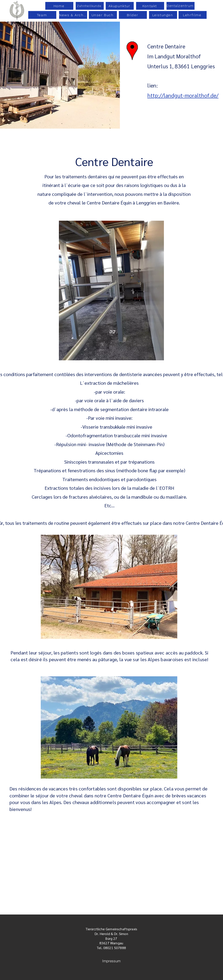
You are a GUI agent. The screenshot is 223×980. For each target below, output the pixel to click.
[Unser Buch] (103, 15)
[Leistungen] (163, 15)
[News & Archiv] (73, 15)
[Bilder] (133, 15)
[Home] (59, 6)
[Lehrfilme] (193, 15)
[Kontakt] (150, 6)
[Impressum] (111, 961)
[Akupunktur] (120, 6)
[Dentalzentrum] (181, 6)
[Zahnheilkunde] (90, 6)
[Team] (42, 15)
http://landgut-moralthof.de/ (183, 95)
